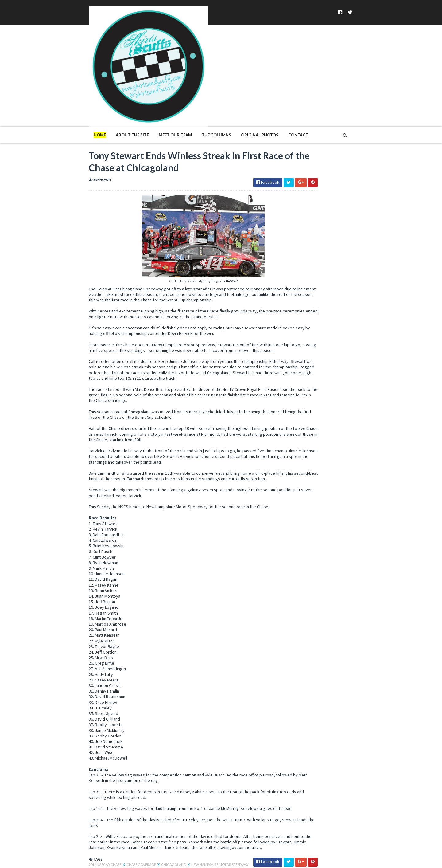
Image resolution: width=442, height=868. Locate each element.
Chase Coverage (102, 809)
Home (60, 76)
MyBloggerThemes (149, 860)
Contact (259, 76)
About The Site (93, 76)
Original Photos (220, 76)
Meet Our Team (136, 76)
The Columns (177, 76)
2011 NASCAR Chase (66, 809)
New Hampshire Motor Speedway (180, 809)
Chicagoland (134, 809)
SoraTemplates (85, 860)
